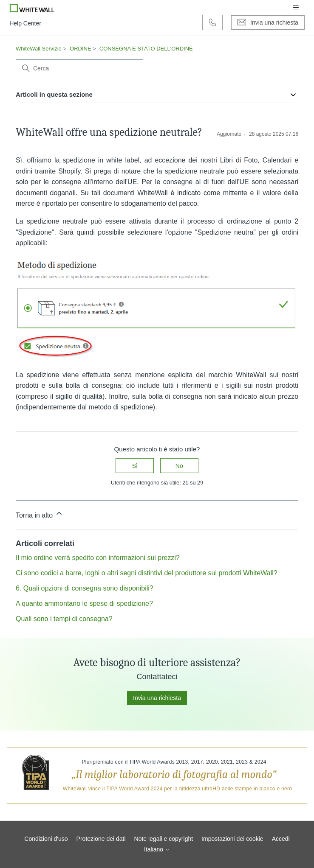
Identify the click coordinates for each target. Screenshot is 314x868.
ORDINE (81, 49)
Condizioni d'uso (46, 839)
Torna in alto (40, 514)
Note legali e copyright (164, 839)
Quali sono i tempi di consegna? (64, 619)
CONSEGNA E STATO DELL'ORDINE (146, 49)
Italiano (157, 849)
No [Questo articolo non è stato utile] (179, 466)
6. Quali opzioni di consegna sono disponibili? (85, 588)
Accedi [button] (281, 839)
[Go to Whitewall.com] (32, 8)
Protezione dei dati (101, 839)
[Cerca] (79, 68)
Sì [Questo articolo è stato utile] (135, 466)
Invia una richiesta (157, 698)
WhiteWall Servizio (39, 49)
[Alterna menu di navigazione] (296, 8)
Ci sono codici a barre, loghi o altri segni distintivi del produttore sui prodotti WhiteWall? (147, 573)
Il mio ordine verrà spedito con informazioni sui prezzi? (98, 558)
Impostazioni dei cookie (232, 839)
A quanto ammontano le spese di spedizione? (84, 603)
